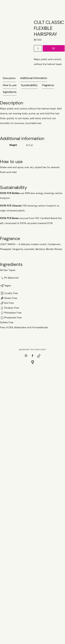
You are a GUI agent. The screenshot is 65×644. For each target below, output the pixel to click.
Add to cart (54, 49)
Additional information (34, 78)
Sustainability (29, 85)
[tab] (9, 78)
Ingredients (10, 92)
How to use (10, 85)
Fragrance (48, 85)
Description (9, 78)
